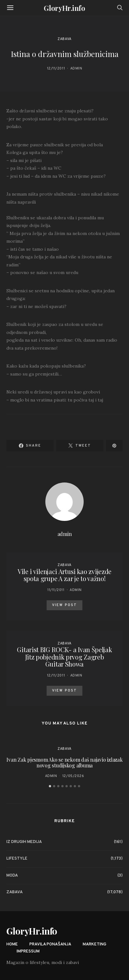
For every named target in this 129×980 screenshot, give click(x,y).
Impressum (28, 952)
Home (12, 944)
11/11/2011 (56, 590)
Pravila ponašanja (50, 944)
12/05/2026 (73, 776)
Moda (12, 876)
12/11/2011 (56, 69)
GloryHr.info (64, 8)
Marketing (95, 944)
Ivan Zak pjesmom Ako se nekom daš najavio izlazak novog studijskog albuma (64, 762)
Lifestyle (17, 859)
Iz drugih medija (24, 842)
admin (76, 69)
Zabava (64, 39)
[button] (50, 786)
